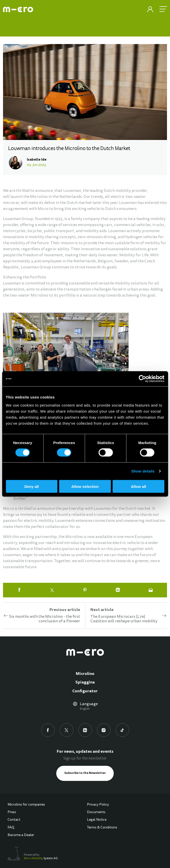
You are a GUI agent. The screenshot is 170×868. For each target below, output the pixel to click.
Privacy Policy (98, 805)
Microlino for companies (26, 805)
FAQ (11, 828)
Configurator (85, 691)
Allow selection (85, 486)
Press (12, 812)
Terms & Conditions (102, 828)
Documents (96, 812)
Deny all (32, 486)
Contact (14, 820)
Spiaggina (85, 682)
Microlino (85, 674)
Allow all (138, 486)
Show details (143, 471)
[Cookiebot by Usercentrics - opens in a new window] (142, 379)
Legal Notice (97, 820)
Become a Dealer (21, 835)
